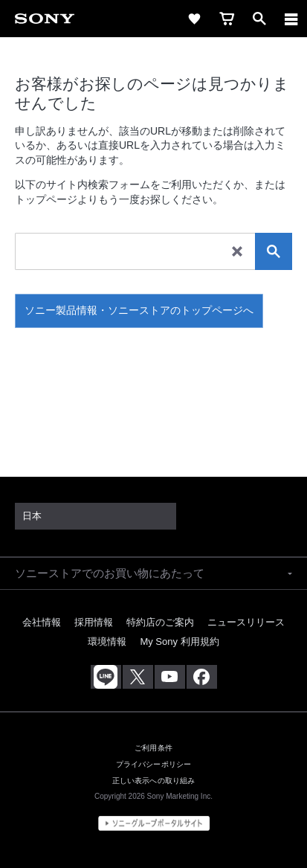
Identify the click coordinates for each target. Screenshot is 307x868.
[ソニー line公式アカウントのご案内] (106, 677)
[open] (259, 19)
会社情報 (42, 622)
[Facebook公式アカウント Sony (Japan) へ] (202, 677)
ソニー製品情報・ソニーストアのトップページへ (139, 310)
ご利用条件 (153, 748)
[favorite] (194, 19)
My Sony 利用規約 (179, 642)
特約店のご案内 (160, 622)
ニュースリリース (246, 622)
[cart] (227, 19)
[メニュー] (291, 19)
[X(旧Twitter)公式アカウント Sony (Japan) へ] (138, 677)
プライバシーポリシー (153, 764)
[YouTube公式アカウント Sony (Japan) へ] (170, 677)
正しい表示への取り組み (154, 781)
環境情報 (107, 642)
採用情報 (94, 622)
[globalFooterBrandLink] (154, 823)
